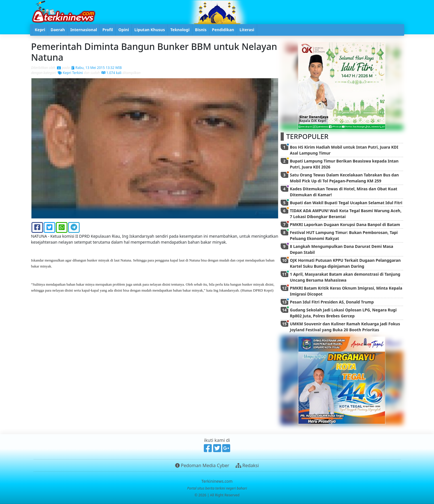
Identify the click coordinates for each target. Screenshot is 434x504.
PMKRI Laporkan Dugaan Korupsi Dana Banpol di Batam (345, 224)
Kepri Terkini (70, 73)
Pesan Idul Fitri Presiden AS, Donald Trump (332, 302)
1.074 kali (111, 73)
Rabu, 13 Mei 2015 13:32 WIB (97, 68)
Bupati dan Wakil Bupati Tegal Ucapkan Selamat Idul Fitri (346, 203)
